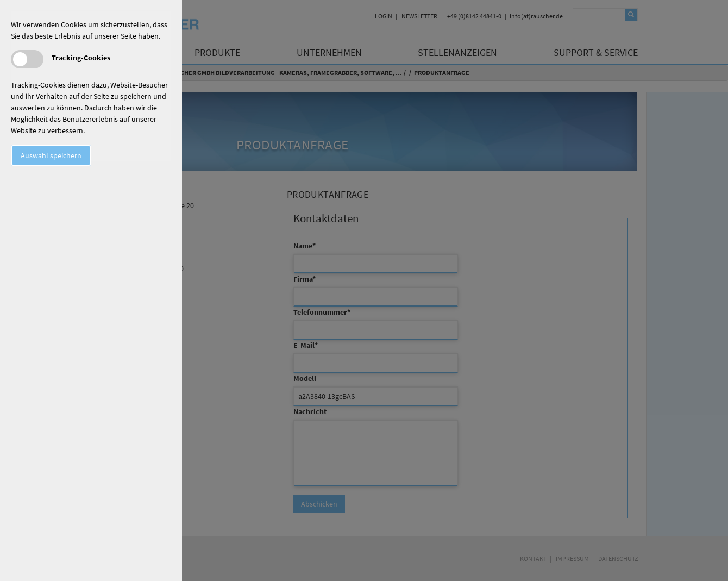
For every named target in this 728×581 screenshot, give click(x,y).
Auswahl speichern (51, 155)
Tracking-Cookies (81, 58)
